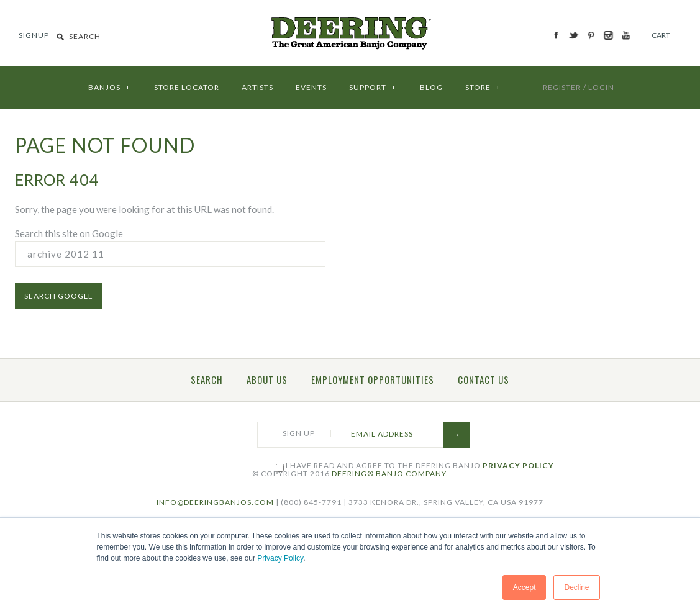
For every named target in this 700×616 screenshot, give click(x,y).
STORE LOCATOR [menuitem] (187, 87)
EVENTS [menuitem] (311, 87)
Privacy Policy (280, 558)
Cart (661, 35)
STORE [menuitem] (484, 84)
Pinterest (592, 35)
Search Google (59, 296)
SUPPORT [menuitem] (373, 84)
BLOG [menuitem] (431, 87)
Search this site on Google (69, 233)
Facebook (557, 35)
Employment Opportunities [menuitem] (373, 379)
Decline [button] (576, 587)
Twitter (574, 35)
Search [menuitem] (207, 379)
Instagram (609, 35)
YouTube (626, 35)
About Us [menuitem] (267, 379)
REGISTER (562, 87)
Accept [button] (525, 587)
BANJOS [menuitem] (110, 84)
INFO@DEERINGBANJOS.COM (215, 502)
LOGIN (601, 87)
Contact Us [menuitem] (484, 379)
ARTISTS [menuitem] (257, 87)
